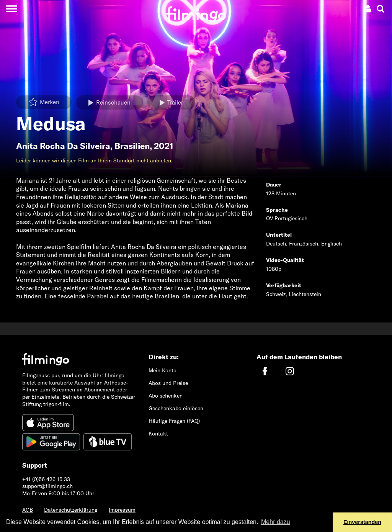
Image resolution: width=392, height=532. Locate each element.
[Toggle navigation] (11, 9)
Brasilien (132, 146)
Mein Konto (163, 370)
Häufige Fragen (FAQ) (174, 421)
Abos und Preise (168, 383)
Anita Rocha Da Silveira (63, 146)
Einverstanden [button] (362, 522)
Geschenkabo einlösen (176, 408)
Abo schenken (166, 396)
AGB (28, 510)
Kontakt (158, 434)
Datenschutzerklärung (71, 510)
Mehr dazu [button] (276, 522)
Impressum (122, 510)
